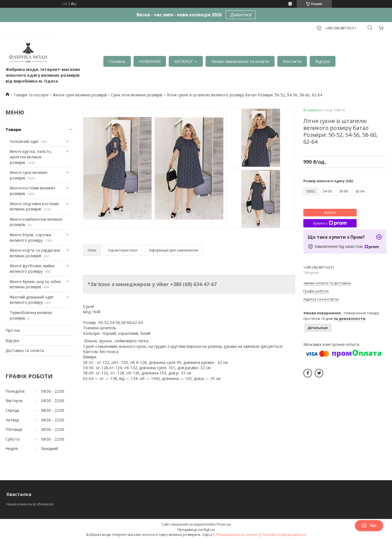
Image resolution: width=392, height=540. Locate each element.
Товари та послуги (31, 95)
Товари (13, 129)
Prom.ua (224, 524)
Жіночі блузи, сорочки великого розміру (30, 237)
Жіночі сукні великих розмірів (80, 95)
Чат (369, 526)
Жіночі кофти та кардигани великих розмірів (35, 253)
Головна (117, 61)
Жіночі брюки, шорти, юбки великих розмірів (35, 284)
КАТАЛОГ (184, 61)
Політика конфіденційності (284, 535)
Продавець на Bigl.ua (196, 529)
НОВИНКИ (150, 61)
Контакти (292, 61)
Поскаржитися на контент (237, 535)
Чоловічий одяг (24, 141)
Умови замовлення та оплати (240, 61)
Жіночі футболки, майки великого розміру (32, 268)
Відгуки (323, 61)
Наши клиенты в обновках (30, 504)
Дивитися (241, 15)
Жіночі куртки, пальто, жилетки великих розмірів (31, 157)
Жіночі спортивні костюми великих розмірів (34, 206)
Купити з (330, 223)
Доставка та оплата (25, 350)
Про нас (13, 330)
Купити (330, 213)
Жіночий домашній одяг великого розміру (32, 300)
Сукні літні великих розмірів (137, 95)
